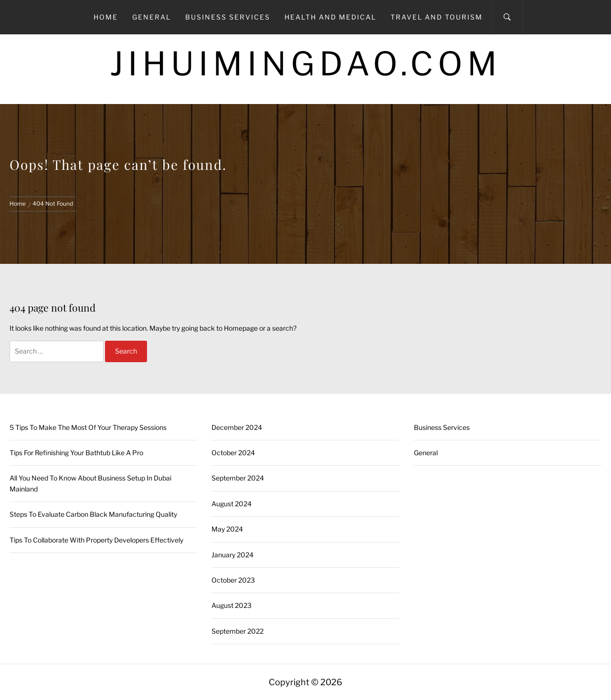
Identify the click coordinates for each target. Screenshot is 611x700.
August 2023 (232, 605)
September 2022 (237, 631)
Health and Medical (330, 17)
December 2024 (237, 427)
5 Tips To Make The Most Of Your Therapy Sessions (88, 427)
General (152, 17)
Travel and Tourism (437, 17)
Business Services (228, 17)
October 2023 (233, 580)
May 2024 (227, 529)
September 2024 (238, 478)
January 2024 (232, 555)
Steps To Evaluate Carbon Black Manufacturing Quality (93, 514)
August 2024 (232, 504)
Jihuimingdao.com (306, 64)
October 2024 (233, 453)
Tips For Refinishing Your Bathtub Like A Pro (76, 453)
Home (106, 17)
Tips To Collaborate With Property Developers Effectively (96, 540)
